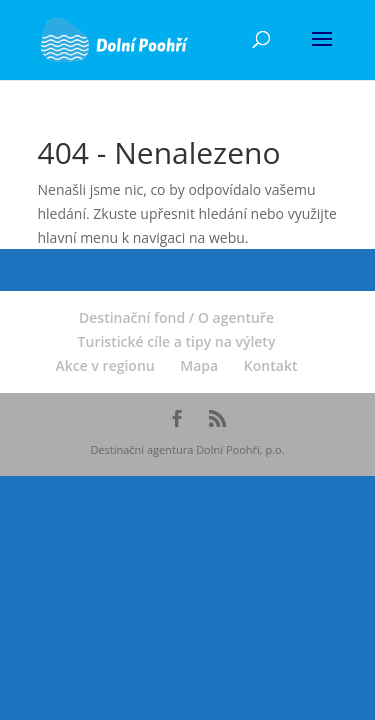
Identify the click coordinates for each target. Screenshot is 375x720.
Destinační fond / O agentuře (176, 317)
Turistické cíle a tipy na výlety (177, 341)
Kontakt (271, 365)
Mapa (199, 365)
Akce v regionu (105, 365)
